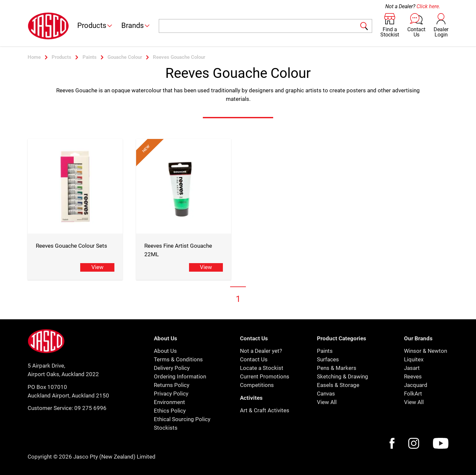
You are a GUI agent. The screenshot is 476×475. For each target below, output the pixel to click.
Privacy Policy (171, 394)
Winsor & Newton (426, 351)
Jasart (412, 368)
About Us (165, 351)
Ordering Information (180, 376)
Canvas (326, 394)
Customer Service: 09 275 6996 (67, 408)
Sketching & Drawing (343, 376)
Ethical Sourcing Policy (182, 419)
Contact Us (254, 359)
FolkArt (413, 394)
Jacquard (416, 385)
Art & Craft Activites (265, 410)
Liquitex (414, 359)
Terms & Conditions (178, 359)
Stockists (166, 428)
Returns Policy (172, 385)
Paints (325, 351)
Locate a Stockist (262, 368)
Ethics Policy (170, 411)
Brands (136, 25)
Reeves (413, 376)
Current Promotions (265, 376)
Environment (169, 402)
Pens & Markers (337, 368)
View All (327, 402)
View (97, 267)
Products (95, 25)
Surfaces (328, 359)
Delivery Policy (172, 368)
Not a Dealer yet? (261, 351)
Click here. (428, 6)
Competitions (257, 385)
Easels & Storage (338, 385)
